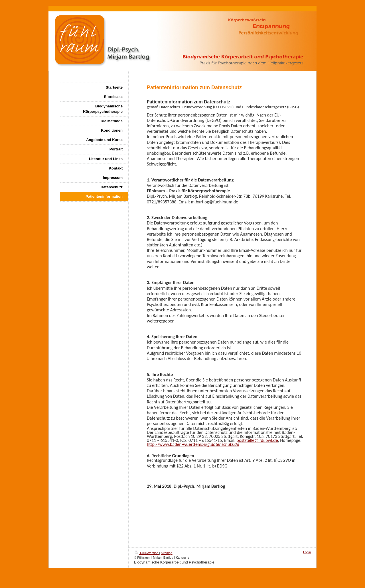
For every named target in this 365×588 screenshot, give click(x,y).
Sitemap (167, 553)
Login (307, 552)
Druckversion (147, 553)
